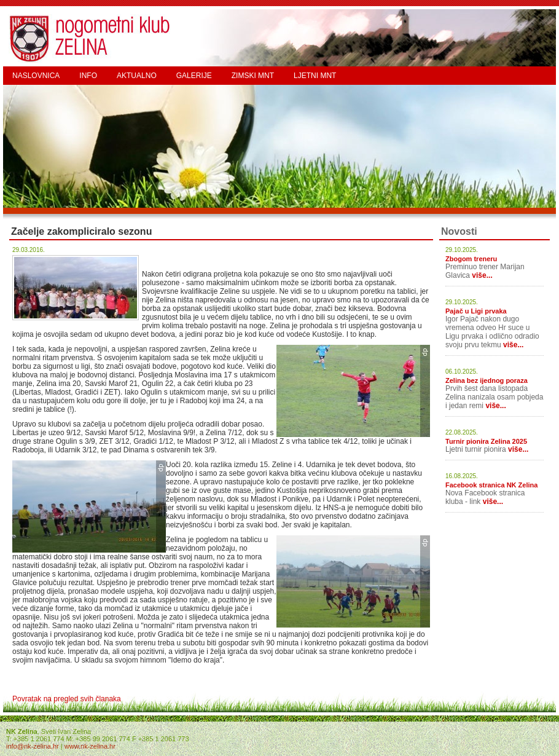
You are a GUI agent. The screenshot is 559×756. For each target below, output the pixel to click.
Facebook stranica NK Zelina (491, 485)
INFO (88, 76)
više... (482, 275)
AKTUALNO (137, 76)
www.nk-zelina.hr (90, 746)
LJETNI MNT (315, 76)
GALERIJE (194, 76)
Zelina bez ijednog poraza (487, 380)
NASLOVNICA (36, 76)
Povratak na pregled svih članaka (67, 699)
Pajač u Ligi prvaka (476, 311)
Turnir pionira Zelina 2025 (486, 441)
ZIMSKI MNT (253, 76)
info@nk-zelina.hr (33, 746)
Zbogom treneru (471, 259)
